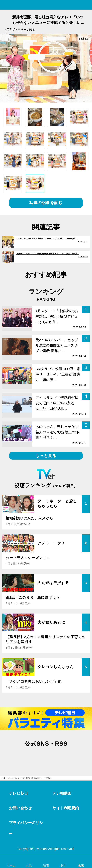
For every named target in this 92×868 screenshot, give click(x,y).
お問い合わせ (20, 808)
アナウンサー (16, 778)
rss (58, 755)
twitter (34, 755)
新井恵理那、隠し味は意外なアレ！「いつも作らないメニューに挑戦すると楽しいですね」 (34, 778)
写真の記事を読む (46, 203)
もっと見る (46, 456)
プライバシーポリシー (26, 828)
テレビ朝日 (18, 793)
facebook (46, 755)
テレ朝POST (46, 5)
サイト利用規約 (66, 808)
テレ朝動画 (62, 793)
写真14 (49, 778)
